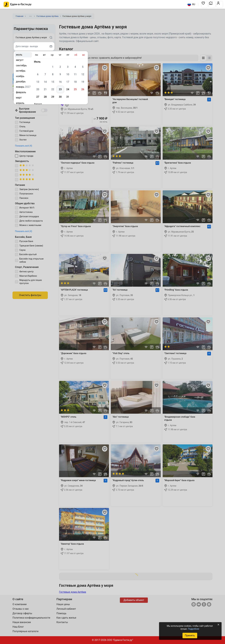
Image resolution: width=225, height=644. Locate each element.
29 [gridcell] (53, 97)
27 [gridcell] (38, 97)
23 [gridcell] (60, 89)
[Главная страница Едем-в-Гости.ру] (18, 4)
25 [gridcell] (75, 89)
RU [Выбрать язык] (191, 4)
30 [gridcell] (60, 97)
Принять (190, 635)
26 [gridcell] (83, 89)
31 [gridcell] (68, 97)
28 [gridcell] (45, 97)
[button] (205, 4)
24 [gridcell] (68, 89)
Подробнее (193, 629)
